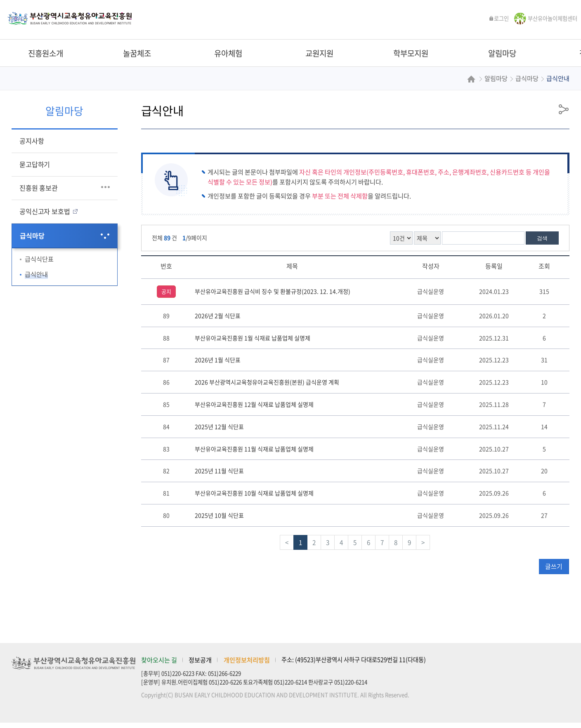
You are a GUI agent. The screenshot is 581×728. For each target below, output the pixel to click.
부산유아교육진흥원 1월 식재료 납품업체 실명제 (253, 338)
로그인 (499, 18)
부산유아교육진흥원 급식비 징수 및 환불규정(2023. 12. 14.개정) (273, 291)
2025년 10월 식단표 (219, 515)
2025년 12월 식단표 (219, 426)
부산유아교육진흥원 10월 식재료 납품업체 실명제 (254, 493)
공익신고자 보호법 (45, 211)
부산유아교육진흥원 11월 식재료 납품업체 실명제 (254, 449)
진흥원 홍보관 (39, 188)
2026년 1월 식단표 (218, 360)
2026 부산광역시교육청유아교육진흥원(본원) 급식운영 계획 (267, 382)
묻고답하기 (35, 164)
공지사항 (32, 141)
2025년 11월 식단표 (219, 471)
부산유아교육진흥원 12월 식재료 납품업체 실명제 (254, 404)
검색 (542, 238)
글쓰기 (554, 566)
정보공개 (200, 660)
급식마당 (32, 236)
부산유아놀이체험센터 (553, 18)
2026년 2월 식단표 (218, 316)
